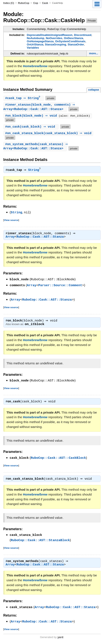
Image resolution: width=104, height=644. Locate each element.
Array (10, 238)
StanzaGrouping (55, 44)
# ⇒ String (24, 98)
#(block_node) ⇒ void (33, 116)
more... (94, 53)
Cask (45, 3)
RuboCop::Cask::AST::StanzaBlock (40, 541)
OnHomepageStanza (40, 41)
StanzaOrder (76, 44)
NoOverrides (54, 38)
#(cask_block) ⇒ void (32, 127)
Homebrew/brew (35, 66)
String (35, 170)
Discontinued (83, 35)
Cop (36, 3)
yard (60, 638)
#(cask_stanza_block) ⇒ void (49, 134)
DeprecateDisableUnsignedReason (50, 35)
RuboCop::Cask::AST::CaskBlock (58, 459)
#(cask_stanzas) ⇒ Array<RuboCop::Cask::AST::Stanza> (36, 147)
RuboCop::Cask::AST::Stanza (40, 238)
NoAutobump (36, 38)
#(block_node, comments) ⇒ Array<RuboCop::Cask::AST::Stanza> (40, 107)
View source (11, 220)
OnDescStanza (73, 38)
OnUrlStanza (35, 44)
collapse (94, 90)
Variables (33, 48)
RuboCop (24, 3)
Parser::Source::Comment (60, 286)
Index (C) (9, 3)
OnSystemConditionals (70, 41)
